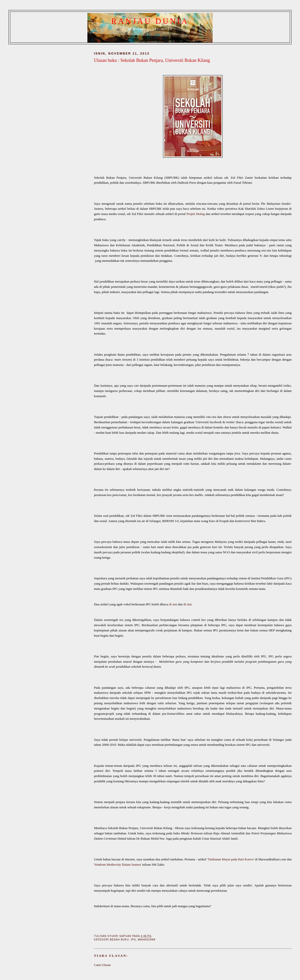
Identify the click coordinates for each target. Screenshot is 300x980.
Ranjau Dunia (150, 21)
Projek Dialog (196, 214)
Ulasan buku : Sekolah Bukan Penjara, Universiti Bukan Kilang (152, 60)
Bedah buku (119, 940)
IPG (133, 940)
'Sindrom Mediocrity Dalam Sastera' (118, 865)
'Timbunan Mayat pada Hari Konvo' (231, 859)
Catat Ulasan (102, 965)
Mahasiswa (147, 940)
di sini (173, 604)
